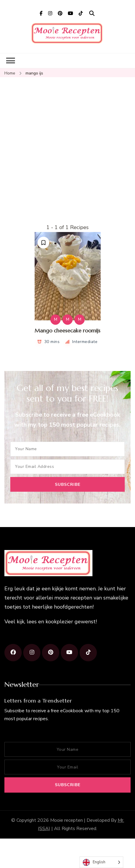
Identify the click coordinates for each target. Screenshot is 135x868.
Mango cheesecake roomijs (67, 331)
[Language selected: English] (101, 862)
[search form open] (92, 14)
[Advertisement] (55, 165)
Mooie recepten (66, 820)
